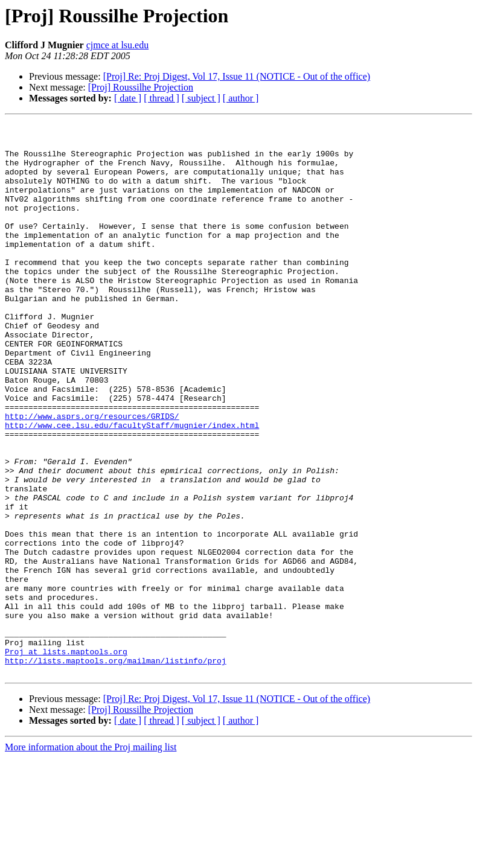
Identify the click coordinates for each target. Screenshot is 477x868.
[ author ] (241, 98)
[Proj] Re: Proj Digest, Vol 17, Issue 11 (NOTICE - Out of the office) (237, 76)
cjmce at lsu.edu (118, 45)
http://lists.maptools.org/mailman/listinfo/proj (116, 769)
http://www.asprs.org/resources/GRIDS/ (92, 476)
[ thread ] (162, 98)
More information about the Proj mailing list (91, 857)
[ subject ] (201, 98)
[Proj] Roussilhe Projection (141, 87)
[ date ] (128, 98)
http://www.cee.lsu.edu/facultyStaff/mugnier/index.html (132, 487)
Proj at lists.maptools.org (66, 758)
